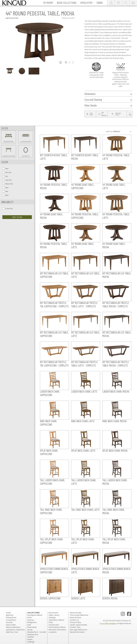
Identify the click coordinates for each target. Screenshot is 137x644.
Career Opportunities (78, 625)
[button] (48, 3)
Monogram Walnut (35, 615)
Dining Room (11, 618)
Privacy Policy (75, 622)
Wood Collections (13, 627)
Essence (31, 620)
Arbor (30, 618)
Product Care (75, 627)
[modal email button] (130, 114)
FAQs (51, 622)
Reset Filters (17, 217)
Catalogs (52, 618)
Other (5, 191)
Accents (9, 622)
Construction (54, 625)
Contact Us (74, 620)
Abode (30, 630)
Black (5, 168)
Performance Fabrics (57, 627)
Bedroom (10, 615)
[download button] (61, 63)
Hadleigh (31, 642)
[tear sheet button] (90, 114)
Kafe (29, 625)
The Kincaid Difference (79, 615)
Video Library (54, 615)
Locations (53, 632)
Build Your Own (12, 632)
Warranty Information (57, 630)
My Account (53, 613)
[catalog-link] (133, 3)
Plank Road (32, 627)
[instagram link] (123, 614)
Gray (5, 176)
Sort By (109, 132)
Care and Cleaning (108, 100)
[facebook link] (129, 614)
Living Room (11, 620)
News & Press (75, 618)
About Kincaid (75, 613)
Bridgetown (32, 622)
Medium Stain (8, 184)
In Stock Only (8, 208)
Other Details (108, 105)
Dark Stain (7, 172)
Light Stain (7, 180)
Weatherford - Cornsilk (37, 632)
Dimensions (108, 94)
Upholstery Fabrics (56, 620)
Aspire (30, 639)
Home (8, 613)
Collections (33, 613)
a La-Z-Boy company (108, 623)
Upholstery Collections (15, 630)
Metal (5, 188)
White (5, 195)
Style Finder (11, 625)
